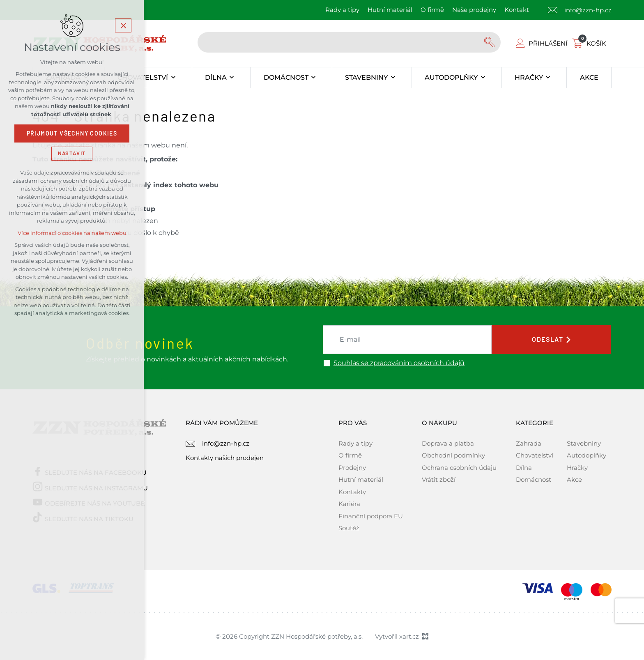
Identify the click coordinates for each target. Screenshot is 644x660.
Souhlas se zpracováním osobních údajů (399, 363)
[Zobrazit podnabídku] (173, 78)
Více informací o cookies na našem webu (72, 233)
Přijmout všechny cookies (72, 133)
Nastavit (72, 153)
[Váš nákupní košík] (591, 43)
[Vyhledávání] (490, 42)
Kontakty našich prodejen (225, 458)
